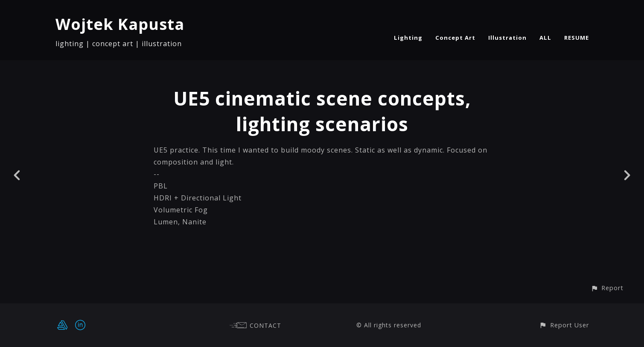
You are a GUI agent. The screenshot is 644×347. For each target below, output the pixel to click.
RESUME (577, 38)
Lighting (408, 38)
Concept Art (455, 38)
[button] (607, 288)
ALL (545, 38)
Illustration (507, 38)
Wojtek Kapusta (120, 24)
